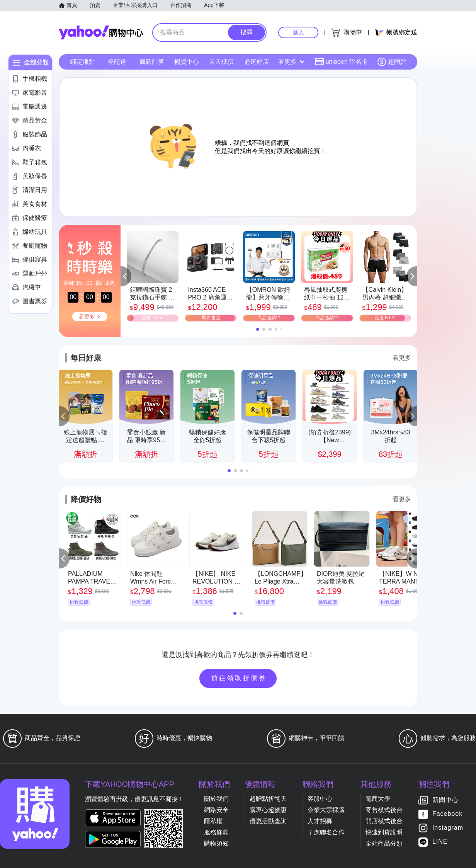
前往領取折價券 (239, 678)
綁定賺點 (82, 62)
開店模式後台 (384, 821)
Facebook (447, 814)
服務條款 (216, 832)
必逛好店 (257, 62)
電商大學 (378, 799)
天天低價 (221, 62)
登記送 (117, 62)
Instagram (448, 828)
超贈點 (392, 62)
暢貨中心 (187, 62)
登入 (298, 32)
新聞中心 (445, 800)
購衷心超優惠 (268, 810)
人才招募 (320, 821)
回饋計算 (152, 62)
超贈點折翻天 (268, 799)
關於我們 (216, 799)
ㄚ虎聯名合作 (326, 832)
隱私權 (213, 821)
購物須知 (216, 843)
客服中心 (320, 799)
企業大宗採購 (326, 810)
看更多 (291, 62)
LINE (440, 842)
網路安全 (216, 810)
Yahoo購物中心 (101, 32)
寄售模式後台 (384, 810)
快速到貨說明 (384, 832)
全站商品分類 (384, 843)
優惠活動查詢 (268, 821)
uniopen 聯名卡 (341, 62)
